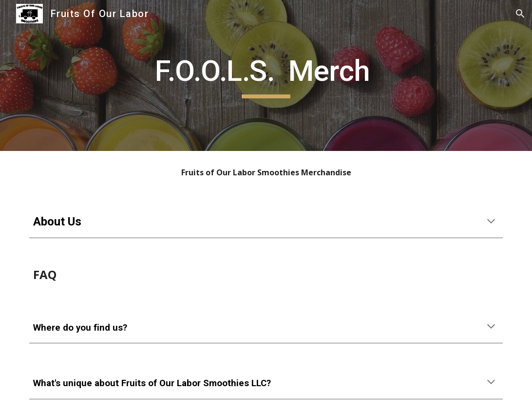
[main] (266, 75)
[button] (520, 14)
